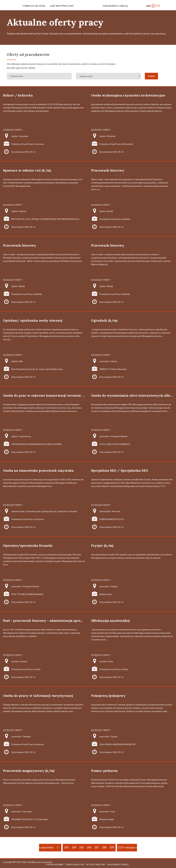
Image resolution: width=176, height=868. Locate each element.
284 (74, 847)
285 (82, 847)
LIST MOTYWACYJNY (62, 6)
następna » (131, 847)
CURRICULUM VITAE (34, 6)
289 (112, 847)
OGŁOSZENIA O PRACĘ (115, 6)
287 (97, 847)
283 (66, 847)
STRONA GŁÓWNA (55, 865)
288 (104, 847)
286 (89, 847)
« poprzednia (46, 847)
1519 (121, 847)
